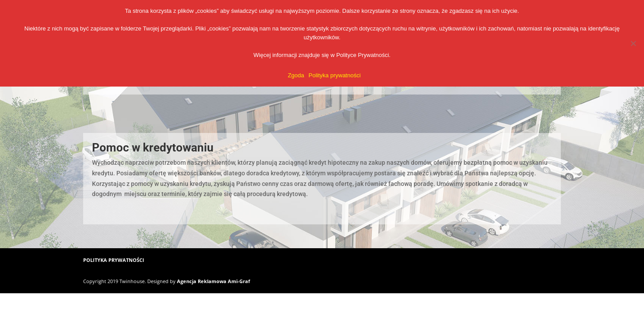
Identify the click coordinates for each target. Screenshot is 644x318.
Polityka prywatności (335, 75)
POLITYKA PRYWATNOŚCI (114, 260)
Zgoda (296, 75)
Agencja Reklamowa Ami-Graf (213, 281)
